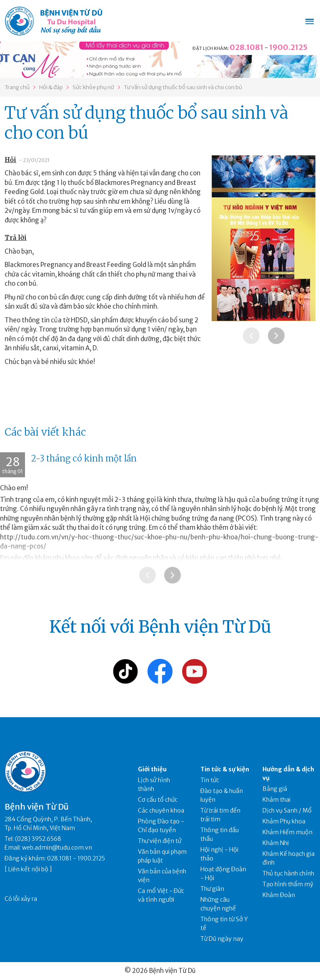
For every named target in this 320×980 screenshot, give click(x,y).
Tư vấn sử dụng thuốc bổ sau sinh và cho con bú (183, 87)
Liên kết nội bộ (28, 869)
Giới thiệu (152, 769)
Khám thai (276, 800)
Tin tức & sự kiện (225, 769)
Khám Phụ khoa (284, 821)
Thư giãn (212, 889)
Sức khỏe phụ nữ (93, 87)
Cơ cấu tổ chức (158, 800)
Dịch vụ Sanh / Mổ (287, 810)
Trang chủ (17, 87)
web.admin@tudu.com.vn (57, 848)
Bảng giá (275, 789)
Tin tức (210, 780)
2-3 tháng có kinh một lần (84, 458)
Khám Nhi (276, 843)
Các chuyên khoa (161, 810)
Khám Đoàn (279, 895)
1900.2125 (288, 47)
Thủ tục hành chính (288, 873)
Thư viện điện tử (160, 841)
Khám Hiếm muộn (287, 832)
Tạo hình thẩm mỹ (288, 884)
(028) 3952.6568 (38, 839)
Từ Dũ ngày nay (222, 939)
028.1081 (246, 47)
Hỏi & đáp (51, 87)
